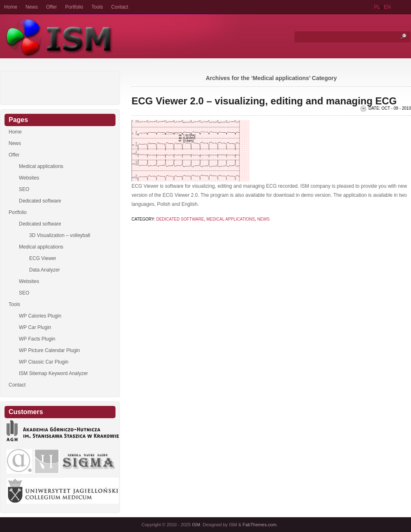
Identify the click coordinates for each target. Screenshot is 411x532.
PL (377, 7)
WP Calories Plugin (40, 316)
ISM (196, 525)
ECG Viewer (43, 258)
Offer (51, 7)
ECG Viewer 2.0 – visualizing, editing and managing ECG (264, 101)
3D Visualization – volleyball (60, 235)
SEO (24, 189)
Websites (29, 178)
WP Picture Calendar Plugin (50, 350)
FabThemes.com (260, 525)
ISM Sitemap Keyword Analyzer (53, 373)
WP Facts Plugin (37, 339)
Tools (97, 7)
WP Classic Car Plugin (44, 362)
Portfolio (74, 7)
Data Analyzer (45, 270)
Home (11, 7)
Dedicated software (180, 219)
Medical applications (231, 219)
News (32, 7)
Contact (120, 7)
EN (387, 7)
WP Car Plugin (35, 327)
